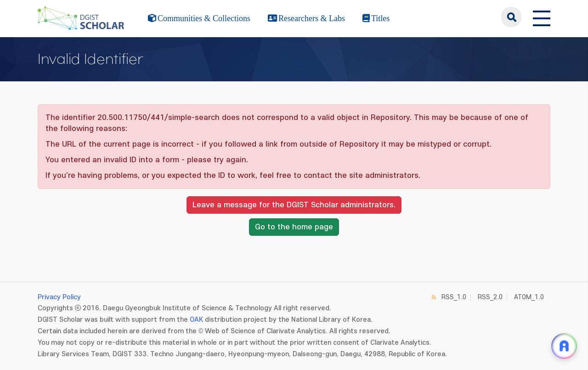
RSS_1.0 (454, 297)
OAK (196, 320)
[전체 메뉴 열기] (542, 17)
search (511, 17)
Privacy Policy (59, 297)
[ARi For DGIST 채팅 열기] (564, 346)
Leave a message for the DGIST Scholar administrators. (294, 205)
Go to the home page (294, 227)
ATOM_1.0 (529, 297)
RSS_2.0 (490, 297)
